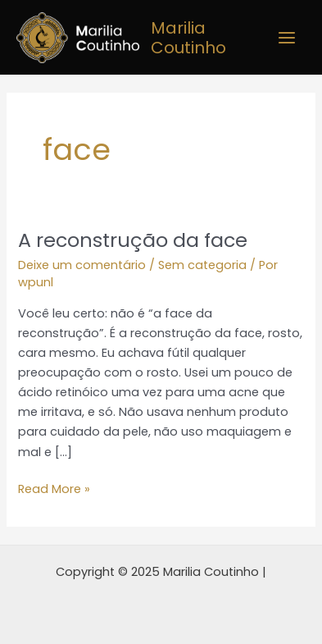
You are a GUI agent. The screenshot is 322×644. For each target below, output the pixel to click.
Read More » (54, 488)
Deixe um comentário (82, 265)
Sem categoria (202, 265)
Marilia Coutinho (188, 38)
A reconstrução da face (133, 240)
